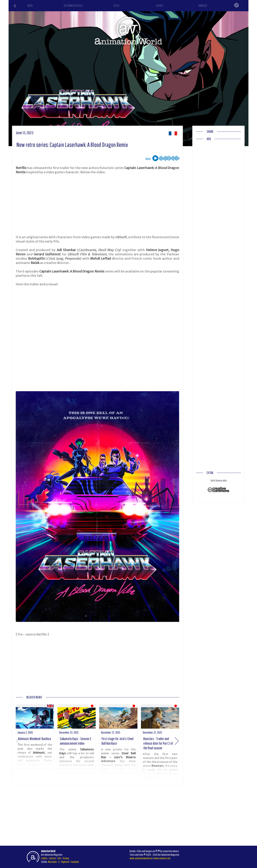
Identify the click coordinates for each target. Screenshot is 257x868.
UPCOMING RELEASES (73, 6)
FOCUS (116, 6)
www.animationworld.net (141, 858)
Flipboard (65, 862)
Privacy (66, 858)
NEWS (30, 6)
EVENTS (160, 6)
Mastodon (52, 862)
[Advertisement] (97, 205)
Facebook (75, 862)
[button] (177, 741)
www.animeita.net (162, 858)
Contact (53, 858)
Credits (44, 858)
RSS (59, 858)
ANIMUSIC (203, 6)
